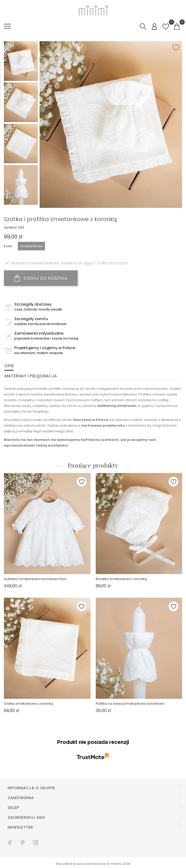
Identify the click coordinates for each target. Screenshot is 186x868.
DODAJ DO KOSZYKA (41, 278)
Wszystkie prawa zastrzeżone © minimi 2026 (93, 864)
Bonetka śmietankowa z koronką (121, 579)
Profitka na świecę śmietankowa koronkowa (130, 704)
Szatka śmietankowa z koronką (28, 704)
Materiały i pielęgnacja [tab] (31, 376)
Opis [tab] (9, 366)
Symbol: (11, 227)
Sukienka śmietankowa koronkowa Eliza (35, 579)
